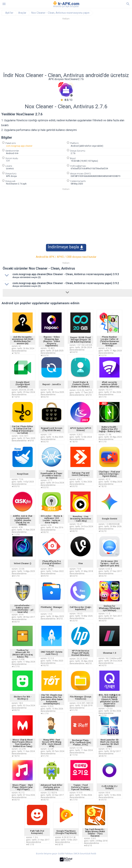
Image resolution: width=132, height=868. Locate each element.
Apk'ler (9, 13)
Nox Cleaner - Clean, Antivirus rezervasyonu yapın (60, 13)
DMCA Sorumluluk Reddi (85, 854)
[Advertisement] (66, 47)
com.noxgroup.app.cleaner (19, 146)
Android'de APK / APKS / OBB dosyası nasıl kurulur (66, 257)
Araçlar (22, 13)
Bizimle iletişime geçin (47, 854)
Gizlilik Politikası (65, 854)
